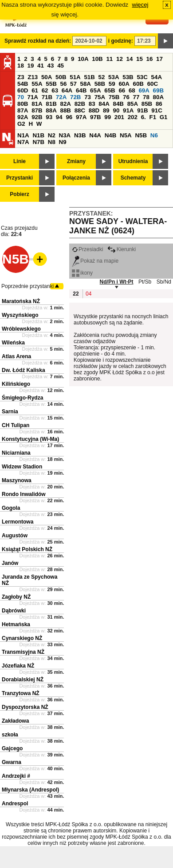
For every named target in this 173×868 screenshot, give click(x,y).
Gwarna (12, 762)
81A (37, 104)
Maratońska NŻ (21, 301)
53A (114, 77)
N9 (63, 142)
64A (67, 90)
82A (65, 104)
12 (120, 59)
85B (147, 104)
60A (124, 84)
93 (49, 117)
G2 (21, 124)
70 (21, 97)
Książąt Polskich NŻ (27, 549)
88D (94, 110)
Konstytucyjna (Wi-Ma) (30, 439)
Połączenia (76, 178)
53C (142, 77)
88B (65, 110)
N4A (95, 135)
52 (102, 77)
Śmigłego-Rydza (22, 398)
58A (86, 84)
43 (51, 66)
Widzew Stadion (22, 467)
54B (23, 84)
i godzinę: (121, 41)
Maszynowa (17, 480)
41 (41, 66)
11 (109, 59)
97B (95, 117)
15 (140, 59)
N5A (126, 135)
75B (114, 97)
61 (35, 90)
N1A (23, 135)
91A (128, 110)
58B (100, 84)
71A (33, 97)
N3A (65, 135)
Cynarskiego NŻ (22, 638)
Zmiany (76, 161)
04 (88, 294)
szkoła (10, 735)
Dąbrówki (14, 611)
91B (142, 110)
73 (88, 97)
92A (23, 117)
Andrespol (15, 804)
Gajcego (12, 748)
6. (144, 117)
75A (100, 97)
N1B (38, 135)
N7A (23, 142)
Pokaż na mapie (95, 261)
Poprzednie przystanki (28, 286)
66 (122, 90)
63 (55, 90)
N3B (80, 135)
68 (132, 90)
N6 (154, 135)
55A (37, 84)
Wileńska (13, 343)
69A (144, 90)
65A (95, 90)
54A (157, 77)
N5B (141, 135)
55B (51, 84)
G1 (164, 117)
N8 (52, 142)
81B (51, 104)
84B (118, 104)
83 (92, 104)
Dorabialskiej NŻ (23, 680)
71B (47, 97)
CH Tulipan (16, 425)
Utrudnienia (133, 161)
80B (23, 104)
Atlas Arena (16, 356)
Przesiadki (87, 249)
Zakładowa (15, 721)
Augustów (15, 536)
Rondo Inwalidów (24, 494)
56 (63, 84)
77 (136, 97)
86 (159, 104)
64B (81, 90)
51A (75, 77)
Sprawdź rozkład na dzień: (38, 41)
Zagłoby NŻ (16, 597)
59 (112, 84)
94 (59, 117)
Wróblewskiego (21, 329)
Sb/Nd (164, 282)
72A (61, 97)
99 (108, 117)
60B (138, 84)
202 (133, 117)
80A (158, 97)
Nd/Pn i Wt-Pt (117, 282)
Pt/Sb (145, 282)
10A (83, 59)
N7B (38, 142)
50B (61, 77)
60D (23, 90)
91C (157, 110)
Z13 (33, 77)
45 (61, 66)
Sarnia (10, 412)
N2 (52, 135)
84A (104, 104)
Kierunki (122, 249)
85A (133, 104)
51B (89, 77)
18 (21, 66)
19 (31, 66)
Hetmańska (16, 624)
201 (119, 117)
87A (23, 110)
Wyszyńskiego (20, 315)
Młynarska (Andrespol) (30, 790)
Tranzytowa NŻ (21, 693)
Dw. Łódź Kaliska (24, 370)
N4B (111, 135)
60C (153, 84)
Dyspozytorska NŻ (25, 707)
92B (37, 117)
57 (73, 84)
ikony (82, 273)
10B (97, 59)
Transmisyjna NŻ (23, 652)
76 (126, 97)
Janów (10, 563)
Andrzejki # (16, 776)
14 (130, 59)
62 (45, 90)
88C (80, 110)
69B (158, 90)
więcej (140, 5)
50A (47, 77)
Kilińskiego (16, 384)
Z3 (21, 77)
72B (75, 97)
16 (150, 59)
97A (81, 117)
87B (37, 110)
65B (110, 90)
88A (51, 110)
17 (159, 59)
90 (116, 110)
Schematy (133, 178)
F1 (153, 117)
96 (69, 117)
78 (146, 97)
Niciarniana (16, 453)
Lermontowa (18, 522)
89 (106, 110)
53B (128, 77)
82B (80, 104)
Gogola (11, 508)
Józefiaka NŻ (18, 666)
